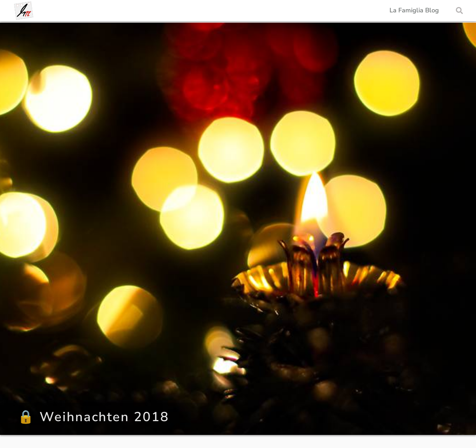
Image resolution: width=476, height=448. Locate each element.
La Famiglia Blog (414, 11)
